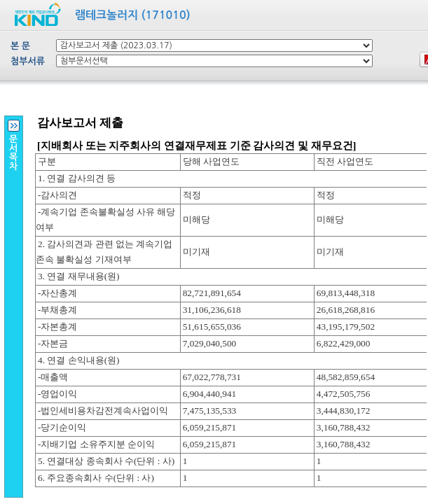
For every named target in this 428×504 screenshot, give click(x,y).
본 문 (20, 46)
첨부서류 (28, 61)
